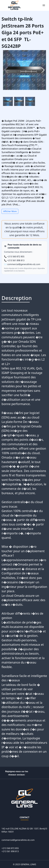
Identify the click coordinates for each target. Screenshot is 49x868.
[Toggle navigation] (44, 5)
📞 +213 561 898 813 (14, 260)
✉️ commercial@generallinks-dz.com (22, 264)
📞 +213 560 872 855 (14, 257)
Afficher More (10, 211)
